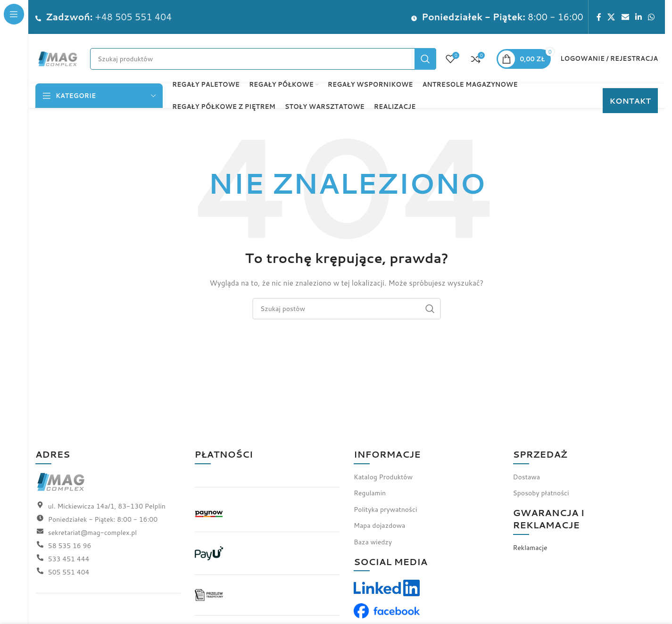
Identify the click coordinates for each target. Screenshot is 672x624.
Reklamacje (530, 548)
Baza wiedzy (373, 542)
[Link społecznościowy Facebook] (599, 17)
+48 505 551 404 (134, 17)
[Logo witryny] (58, 58)
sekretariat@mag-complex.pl (92, 533)
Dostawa (527, 477)
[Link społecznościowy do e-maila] (625, 17)
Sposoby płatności (541, 493)
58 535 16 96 (70, 546)
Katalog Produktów (383, 477)
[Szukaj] (263, 59)
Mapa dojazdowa (379, 525)
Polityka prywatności (385, 509)
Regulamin (370, 493)
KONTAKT (630, 101)
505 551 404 (69, 572)
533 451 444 (69, 559)
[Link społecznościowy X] (611, 17)
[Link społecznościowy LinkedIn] (638, 17)
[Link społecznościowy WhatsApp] (651, 17)
